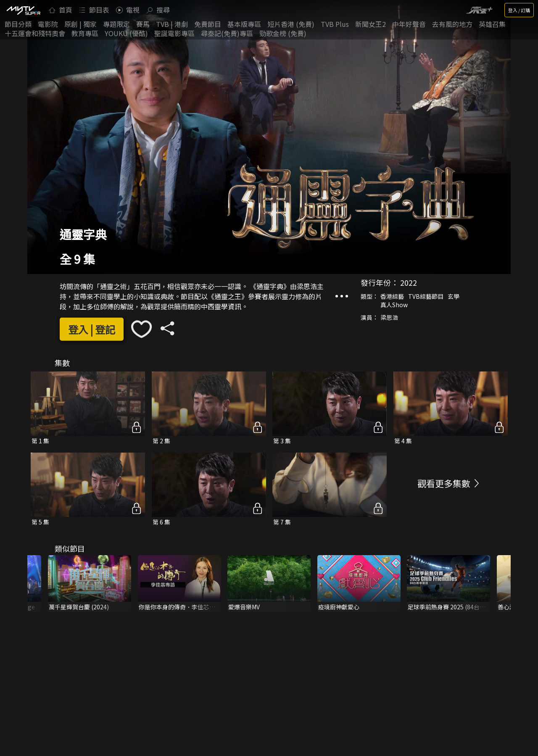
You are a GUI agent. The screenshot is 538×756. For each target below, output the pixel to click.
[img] (23, 10)
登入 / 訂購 (519, 10)
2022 (409, 282)
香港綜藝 (392, 296)
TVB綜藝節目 (426, 296)
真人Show (394, 305)
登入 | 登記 (92, 329)
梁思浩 (389, 317)
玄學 (454, 296)
